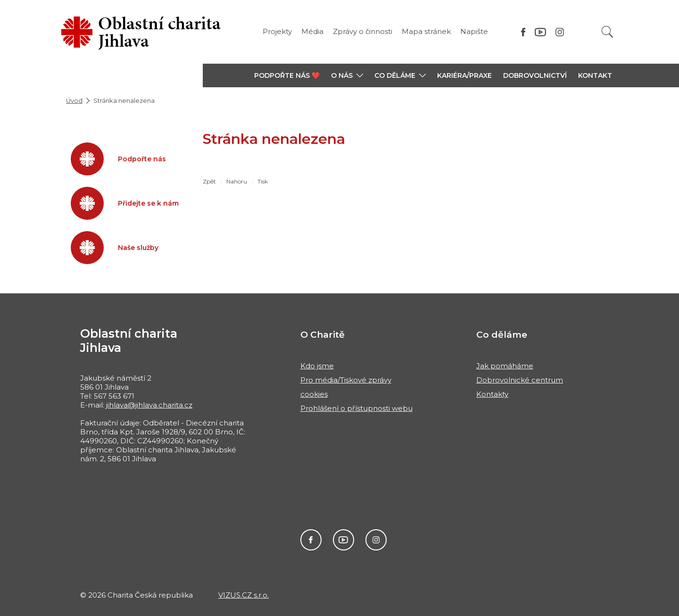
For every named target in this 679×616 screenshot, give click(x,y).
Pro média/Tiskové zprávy (346, 380)
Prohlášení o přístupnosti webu (356, 408)
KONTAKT (595, 75)
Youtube (344, 540)
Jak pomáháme (505, 366)
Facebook (311, 540)
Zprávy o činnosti (363, 31)
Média (312, 31)
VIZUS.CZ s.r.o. (244, 595)
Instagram (376, 540)
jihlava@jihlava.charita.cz (149, 405)
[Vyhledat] (607, 32)
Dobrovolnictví (535, 75)
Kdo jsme (317, 366)
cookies (314, 394)
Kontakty (492, 394)
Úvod (74, 100)
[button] (347, 75)
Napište (474, 31)
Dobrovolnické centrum (520, 380)
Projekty (277, 31)
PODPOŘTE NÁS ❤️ (287, 75)
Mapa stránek (426, 31)
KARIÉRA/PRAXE (464, 75)
